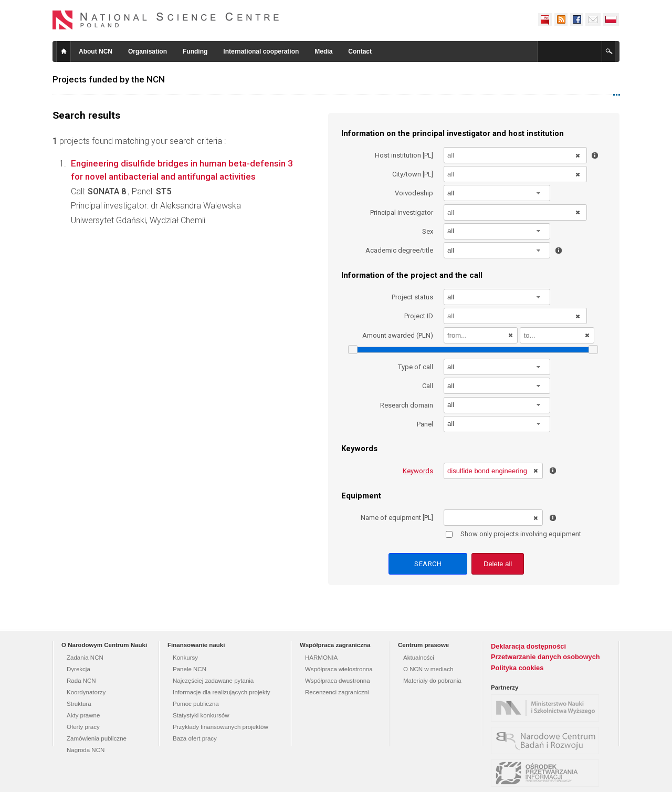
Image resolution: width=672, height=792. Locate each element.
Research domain (407, 405)
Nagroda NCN (86, 750)
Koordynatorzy (86, 692)
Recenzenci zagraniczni (337, 692)
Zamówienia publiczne (97, 738)
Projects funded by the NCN (109, 79)
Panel (425, 424)
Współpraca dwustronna (338, 681)
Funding (195, 51)
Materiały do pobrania (432, 681)
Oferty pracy (83, 727)
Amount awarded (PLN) (398, 335)
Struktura (79, 704)
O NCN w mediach (428, 669)
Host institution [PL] (404, 155)
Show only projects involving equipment (513, 534)
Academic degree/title (399, 250)
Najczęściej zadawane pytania (213, 681)
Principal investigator (402, 212)
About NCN (96, 51)
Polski (611, 19)
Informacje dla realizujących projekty (222, 692)
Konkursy (185, 658)
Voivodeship (414, 193)
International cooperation (261, 51)
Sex (428, 231)
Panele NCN (190, 669)
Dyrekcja (78, 669)
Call (428, 386)
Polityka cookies (517, 668)
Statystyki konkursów (201, 715)
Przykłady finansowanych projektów (220, 727)
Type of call (416, 367)
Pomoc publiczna (196, 704)
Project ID (419, 316)
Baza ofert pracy (195, 738)
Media (323, 51)
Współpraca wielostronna (339, 669)
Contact (360, 51)
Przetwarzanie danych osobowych (545, 657)
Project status (412, 297)
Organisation (148, 51)
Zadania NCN (85, 658)
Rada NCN (81, 681)
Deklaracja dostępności (528, 646)
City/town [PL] (413, 174)
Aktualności (419, 658)
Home (64, 51)
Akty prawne (83, 715)
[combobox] (497, 193)
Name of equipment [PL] (397, 518)
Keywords (418, 471)
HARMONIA (321, 658)
